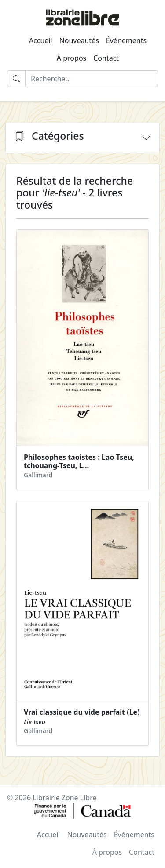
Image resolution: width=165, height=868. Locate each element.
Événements (126, 40)
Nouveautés (79, 40)
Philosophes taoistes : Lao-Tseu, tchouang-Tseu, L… (79, 461)
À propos (71, 58)
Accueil (41, 40)
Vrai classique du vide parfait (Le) (82, 712)
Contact (106, 58)
